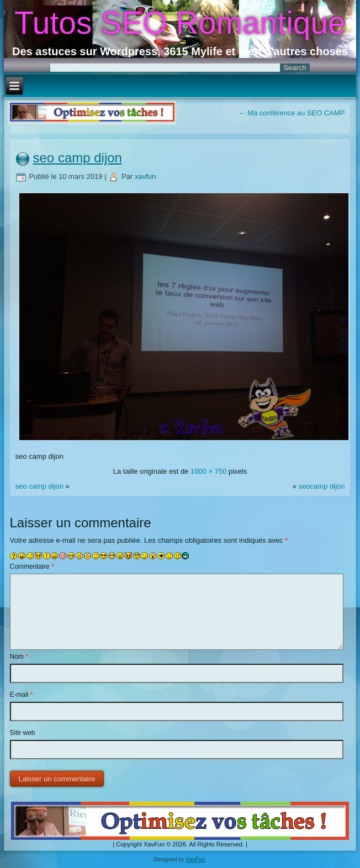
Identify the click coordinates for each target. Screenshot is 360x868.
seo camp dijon (78, 158)
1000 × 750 (208, 471)
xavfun (145, 176)
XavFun (195, 859)
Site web (23, 733)
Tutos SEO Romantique (180, 23)
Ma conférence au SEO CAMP (292, 113)
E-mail (22, 695)
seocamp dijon (322, 486)
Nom (19, 657)
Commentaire (32, 567)
